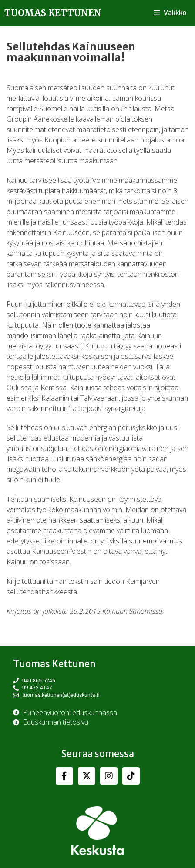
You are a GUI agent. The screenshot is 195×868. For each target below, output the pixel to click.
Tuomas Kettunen (53, 13)
